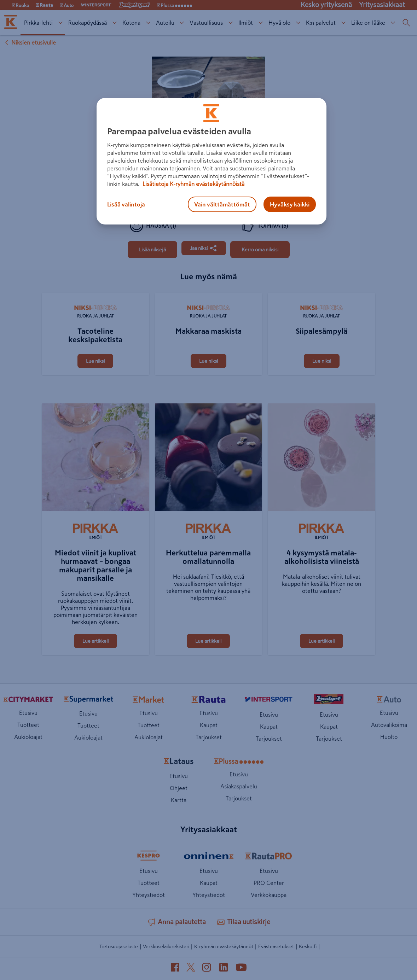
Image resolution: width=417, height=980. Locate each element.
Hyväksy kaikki (290, 204)
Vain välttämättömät (222, 204)
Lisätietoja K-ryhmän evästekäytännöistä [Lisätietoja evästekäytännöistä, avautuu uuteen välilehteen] (193, 184)
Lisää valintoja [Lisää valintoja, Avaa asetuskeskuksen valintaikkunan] (126, 204)
